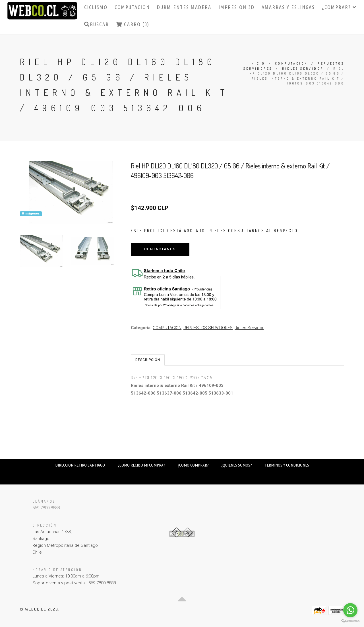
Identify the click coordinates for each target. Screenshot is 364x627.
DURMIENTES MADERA (184, 7)
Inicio (257, 63)
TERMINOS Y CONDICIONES (287, 465)
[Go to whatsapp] (350, 610)
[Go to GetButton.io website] (350, 621)
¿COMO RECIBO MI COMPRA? (142, 465)
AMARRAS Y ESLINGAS (288, 7)
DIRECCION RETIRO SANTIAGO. (80, 465)
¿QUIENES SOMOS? (237, 465)
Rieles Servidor (303, 69)
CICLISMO (96, 7)
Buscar (97, 24)
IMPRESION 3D (236, 7)
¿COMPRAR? (339, 7)
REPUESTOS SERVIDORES (208, 328)
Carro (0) (133, 24)
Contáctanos (160, 249)
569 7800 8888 (46, 508)
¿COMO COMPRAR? (193, 465)
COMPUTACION (132, 7)
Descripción (148, 360)
